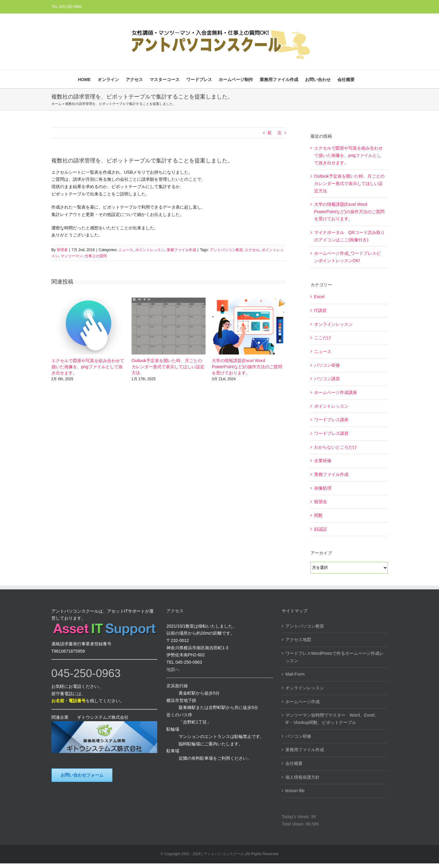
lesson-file (295, 791)
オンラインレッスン (333, 324)
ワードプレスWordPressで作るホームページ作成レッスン (335, 657)
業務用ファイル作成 (305, 750)
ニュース (126, 250)
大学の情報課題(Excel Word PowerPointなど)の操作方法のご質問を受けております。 (247, 367)
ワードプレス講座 (331, 420)
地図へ (173, 670)
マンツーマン (72, 256)
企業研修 (323, 461)
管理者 (62, 250)
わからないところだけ (336, 447)
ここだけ (323, 338)
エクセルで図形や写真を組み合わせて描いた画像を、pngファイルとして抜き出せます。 (88, 367)
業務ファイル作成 (181, 250)
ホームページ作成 (303, 702)
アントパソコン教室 (226, 250)
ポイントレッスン (150, 250)
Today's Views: (296, 817)
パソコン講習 (327, 379)
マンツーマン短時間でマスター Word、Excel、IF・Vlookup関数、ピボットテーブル (332, 719)
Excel (319, 297)
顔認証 (321, 529)
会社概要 (294, 763)
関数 (318, 515)
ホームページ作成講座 (336, 392)
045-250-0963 (86, 673)
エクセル (252, 250)
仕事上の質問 (96, 256)
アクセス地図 (298, 640)
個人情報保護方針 (303, 777)
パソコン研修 (327, 365)
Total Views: (294, 824)
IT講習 (320, 310)
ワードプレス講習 (331, 433)
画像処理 (323, 488)
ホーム (56, 104)
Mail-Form (295, 674)
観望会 (321, 502)
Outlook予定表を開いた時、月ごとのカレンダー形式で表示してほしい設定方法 (168, 367)
